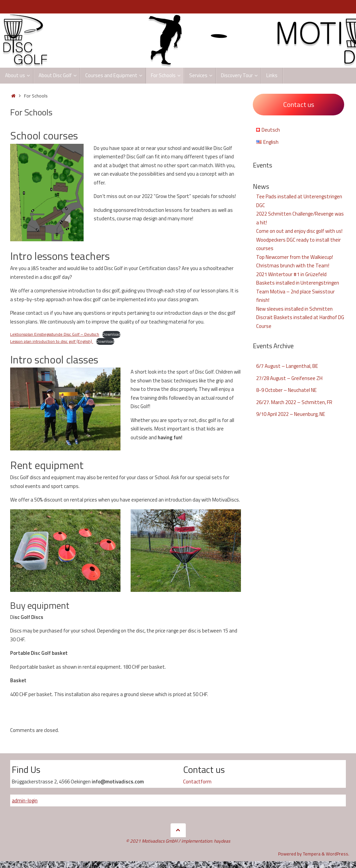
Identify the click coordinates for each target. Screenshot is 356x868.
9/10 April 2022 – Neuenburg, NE (291, 414)
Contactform (197, 782)
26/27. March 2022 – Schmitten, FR (294, 402)
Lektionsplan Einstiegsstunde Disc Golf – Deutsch (55, 334)
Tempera (312, 854)
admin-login (25, 800)
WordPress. (338, 854)
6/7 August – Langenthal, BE (287, 366)
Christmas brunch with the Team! (293, 265)
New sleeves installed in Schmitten (294, 309)
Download (111, 334)
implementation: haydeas (206, 841)
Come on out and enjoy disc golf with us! (299, 231)
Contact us (299, 104)
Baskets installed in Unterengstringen (298, 283)
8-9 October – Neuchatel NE (286, 390)
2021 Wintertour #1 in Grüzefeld (291, 274)
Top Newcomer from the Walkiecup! (295, 257)
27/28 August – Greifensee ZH (289, 378)
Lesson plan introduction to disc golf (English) (52, 341)
